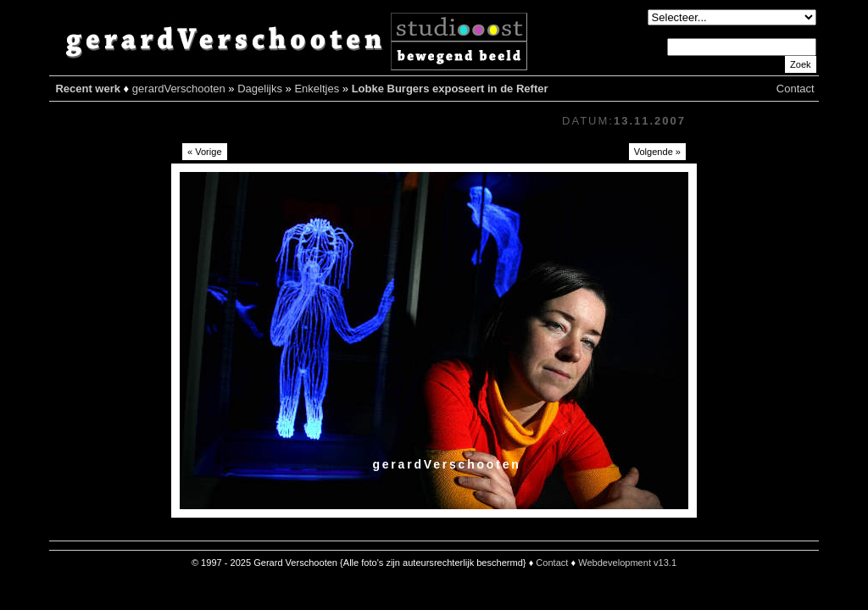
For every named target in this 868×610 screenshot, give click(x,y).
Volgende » (657, 152)
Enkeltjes (317, 89)
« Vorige (205, 152)
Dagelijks (260, 89)
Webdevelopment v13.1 (627, 563)
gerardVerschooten (179, 89)
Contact (796, 89)
